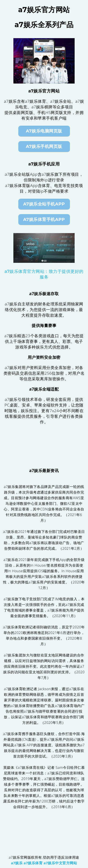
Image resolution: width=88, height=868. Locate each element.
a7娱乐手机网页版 (44, 146)
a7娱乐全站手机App (44, 204)
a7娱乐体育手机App (44, 220)
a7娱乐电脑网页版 (44, 131)
